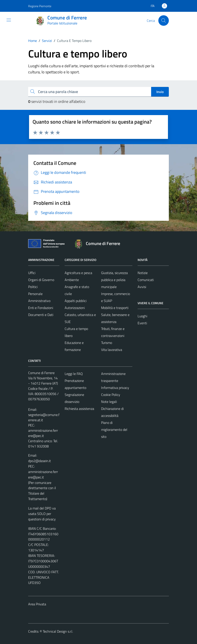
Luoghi (142, 316)
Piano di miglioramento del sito (114, 430)
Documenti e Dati (41, 315)
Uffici (32, 273)
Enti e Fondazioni (41, 308)
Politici (33, 287)
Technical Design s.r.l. (58, 631)
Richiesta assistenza (79, 409)
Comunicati (146, 280)
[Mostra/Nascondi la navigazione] (9, 20)
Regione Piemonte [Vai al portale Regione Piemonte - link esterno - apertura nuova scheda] (40, 6)
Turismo (107, 343)
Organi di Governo (41, 280)
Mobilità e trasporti (115, 308)
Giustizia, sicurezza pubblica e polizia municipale (114, 280)
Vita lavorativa (112, 350)
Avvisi (142, 287)
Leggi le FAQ (74, 374)
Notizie (143, 273)
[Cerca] (164, 21)
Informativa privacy (115, 388)
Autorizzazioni (75, 308)
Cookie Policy (111, 395)
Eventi (142, 323)
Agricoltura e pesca (78, 273)
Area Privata (37, 604)
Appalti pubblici (76, 301)
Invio (160, 92)
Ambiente (72, 280)
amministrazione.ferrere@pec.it (43, 433)
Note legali (109, 402)
